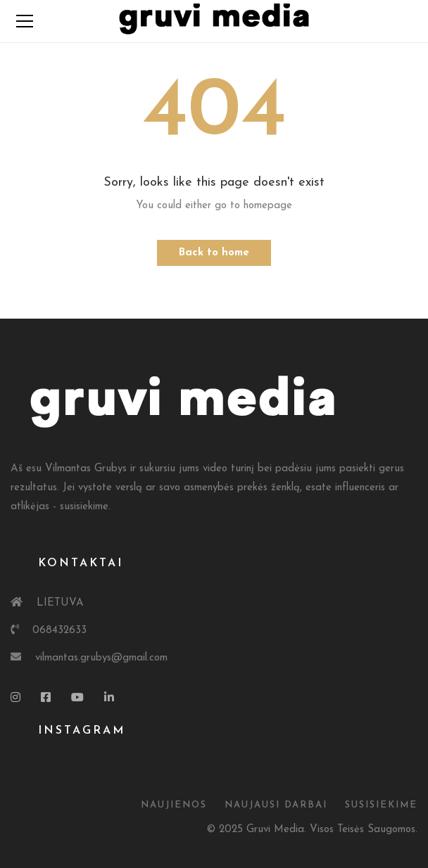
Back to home (214, 253)
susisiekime (381, 805)
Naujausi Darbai (276, 805)
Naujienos (174, 805)
